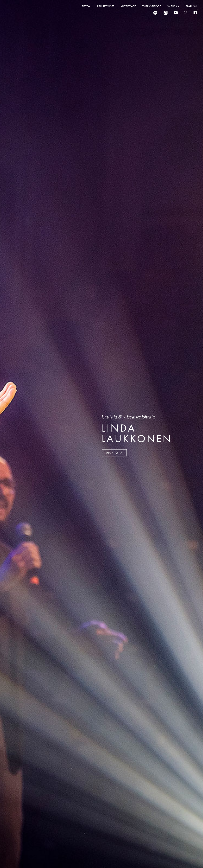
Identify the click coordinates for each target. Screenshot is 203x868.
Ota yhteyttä (114, 453)
